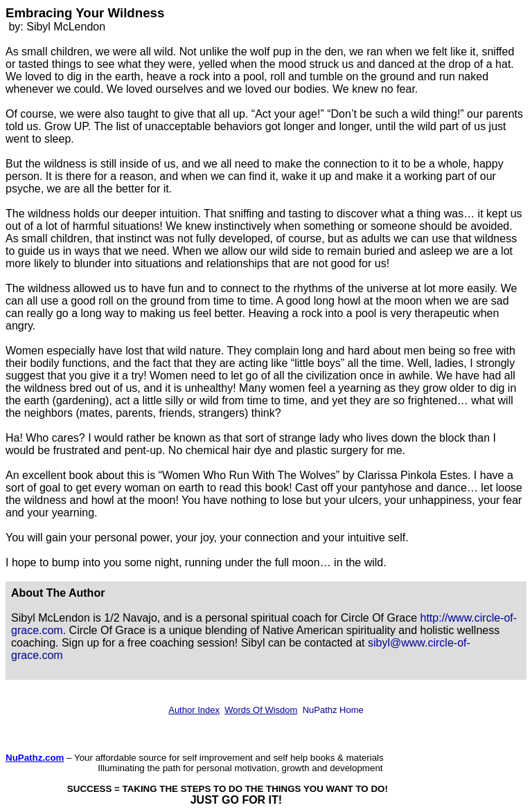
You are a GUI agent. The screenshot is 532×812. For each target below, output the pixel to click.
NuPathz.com (35, 758)
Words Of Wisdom (261, 710)
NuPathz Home (333, 710)
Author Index (194, 710)
